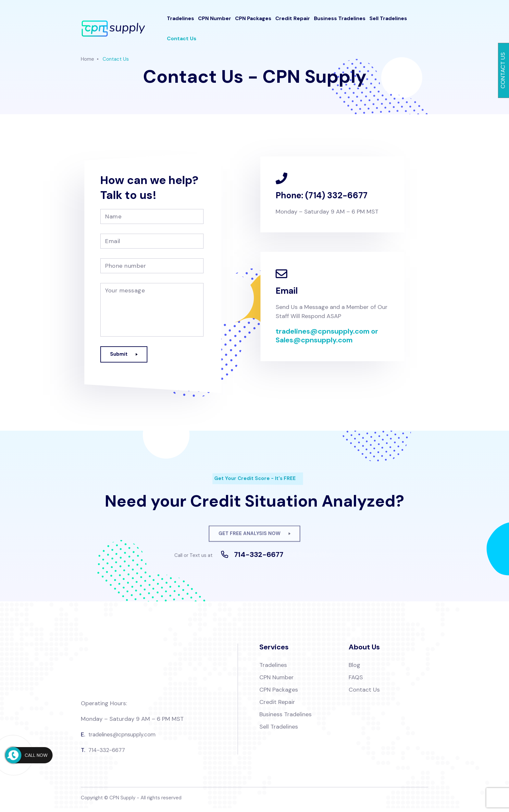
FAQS (356, 681)
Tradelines (180, 23)
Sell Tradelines (388, 23)
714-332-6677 (259, 559)
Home (87, 59)
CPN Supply (122, 802)
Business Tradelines (340, 23)
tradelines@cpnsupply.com (125, 738)
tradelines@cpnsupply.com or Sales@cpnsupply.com (327, 336)
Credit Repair (293, 23)
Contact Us (182, 43)
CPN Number (215, 23)
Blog (354, 669)
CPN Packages (253, 23)
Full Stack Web (310, 559)
